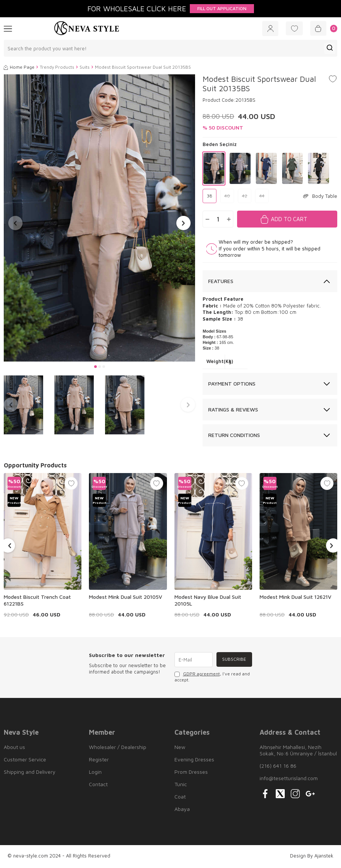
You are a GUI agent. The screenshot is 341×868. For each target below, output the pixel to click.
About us (14, 748)
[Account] (266, 29)
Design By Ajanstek (312, 857)
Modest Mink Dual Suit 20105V (125, 598)
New (180, 748)
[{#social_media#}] (265, 795)
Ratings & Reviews (233, 410)
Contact (98, 785)
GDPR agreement (201, 675)
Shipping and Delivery (30, 773)
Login (95, 773)
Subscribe (234, 660)
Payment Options (232, 384)
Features (221, 282)
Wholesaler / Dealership (118, 748)
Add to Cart (289, 220)
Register (99, 760)
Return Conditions (234, 436)
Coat (180, 798)
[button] (95, 367)
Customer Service (25, 760)
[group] (99, 219)
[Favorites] (291, 29)
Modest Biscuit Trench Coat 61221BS (37, 601)
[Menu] (8, 29)
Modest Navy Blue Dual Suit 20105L (208, 601)
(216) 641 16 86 (278, 767)
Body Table (320, 197)
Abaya (182, 810)
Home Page (19, 68)
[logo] (87, 29)
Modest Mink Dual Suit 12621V (295, 598)
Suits (85, 68)
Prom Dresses (191, 773)
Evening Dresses (194, 760)
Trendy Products (57, 68)
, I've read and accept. (212, 678)
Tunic (181, 785)
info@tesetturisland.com (289, 779)
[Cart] (323, 29)
